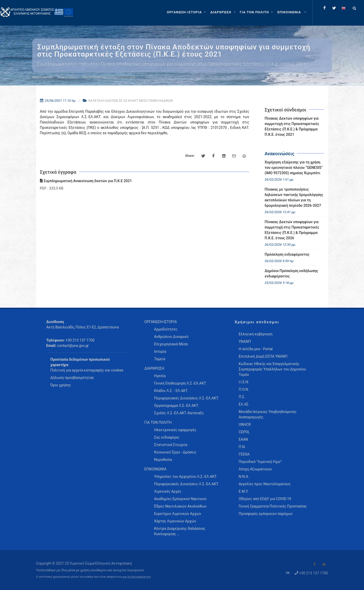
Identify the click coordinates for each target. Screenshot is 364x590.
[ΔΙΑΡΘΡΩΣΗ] (223, 12)
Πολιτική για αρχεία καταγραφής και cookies (87, 370)
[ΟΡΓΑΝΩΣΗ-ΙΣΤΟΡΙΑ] (187, 12)
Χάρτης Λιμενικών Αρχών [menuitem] (175, 521)
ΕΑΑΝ (243, 439)
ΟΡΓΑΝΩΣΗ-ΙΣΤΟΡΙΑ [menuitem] (161, 322)
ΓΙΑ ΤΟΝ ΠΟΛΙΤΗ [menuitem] (158, 422)
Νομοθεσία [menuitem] (163, 460)
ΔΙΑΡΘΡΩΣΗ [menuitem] (154, 368)
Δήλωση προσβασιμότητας (72, 378)
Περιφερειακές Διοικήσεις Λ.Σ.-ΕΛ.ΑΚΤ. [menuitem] (187, 398)
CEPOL (244, 432)
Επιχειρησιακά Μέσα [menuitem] (171, 344)
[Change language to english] (344, 8)
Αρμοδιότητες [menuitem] (166, 329)
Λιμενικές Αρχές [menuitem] (168, 491)
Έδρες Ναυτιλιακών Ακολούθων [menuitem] (180, 506)
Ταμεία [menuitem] (160, 359)
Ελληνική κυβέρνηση (256, 334)
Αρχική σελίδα (42, 77)
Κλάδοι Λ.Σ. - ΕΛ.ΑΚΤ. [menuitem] (171, 391)
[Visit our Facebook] (315, 564)
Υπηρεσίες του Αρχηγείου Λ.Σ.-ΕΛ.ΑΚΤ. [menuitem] (186, 477)
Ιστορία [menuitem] (160, 351)
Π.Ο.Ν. (244, 389)
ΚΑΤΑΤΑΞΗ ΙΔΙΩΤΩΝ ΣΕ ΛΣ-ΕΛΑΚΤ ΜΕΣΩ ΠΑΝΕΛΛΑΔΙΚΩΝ (131, 101)
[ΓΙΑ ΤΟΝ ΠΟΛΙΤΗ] (257, 12)
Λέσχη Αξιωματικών (255, 469)
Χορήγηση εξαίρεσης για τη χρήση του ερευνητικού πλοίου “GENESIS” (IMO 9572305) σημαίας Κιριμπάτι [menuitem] (294, 168)
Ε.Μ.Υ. (244, 491)
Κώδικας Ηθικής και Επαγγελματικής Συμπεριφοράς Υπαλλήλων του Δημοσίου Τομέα (272, 369)
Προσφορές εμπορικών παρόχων (266, 514)
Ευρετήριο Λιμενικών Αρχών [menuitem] (178, 514)
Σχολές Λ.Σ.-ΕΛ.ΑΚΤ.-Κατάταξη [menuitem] (179, 413)
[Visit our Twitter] (324, 564)
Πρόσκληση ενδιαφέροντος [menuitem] (287, 254)
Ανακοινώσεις (68, 77)
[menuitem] (292, 12)
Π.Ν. (242, 447)
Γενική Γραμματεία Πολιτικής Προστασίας (273, 506)
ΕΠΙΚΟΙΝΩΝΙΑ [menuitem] (155, 469)
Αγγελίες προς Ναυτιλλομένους (265, 484)
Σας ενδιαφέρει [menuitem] (167, 437)
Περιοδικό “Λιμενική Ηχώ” (260, 462)
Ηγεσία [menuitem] (160, 376)
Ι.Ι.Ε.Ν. (244, 382)
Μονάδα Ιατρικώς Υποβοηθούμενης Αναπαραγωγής (268, 414)
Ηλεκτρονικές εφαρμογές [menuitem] (175, 430)
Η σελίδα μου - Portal (256, 349)
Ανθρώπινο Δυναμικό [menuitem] (171, 337)
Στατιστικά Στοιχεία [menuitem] (171, 445)
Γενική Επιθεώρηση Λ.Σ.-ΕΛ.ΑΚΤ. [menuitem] (180, 383)
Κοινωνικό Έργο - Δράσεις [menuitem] (175, 452)
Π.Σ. (242, 397)
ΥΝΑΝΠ (245, 341)
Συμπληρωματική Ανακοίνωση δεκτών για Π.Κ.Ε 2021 (86, 181)
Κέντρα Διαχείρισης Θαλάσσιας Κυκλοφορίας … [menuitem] (180, 531)
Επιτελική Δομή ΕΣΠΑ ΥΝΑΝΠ (263, 356)
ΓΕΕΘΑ (244, 454)
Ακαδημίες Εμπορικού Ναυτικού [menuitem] (180, 499)
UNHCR (245, 425)
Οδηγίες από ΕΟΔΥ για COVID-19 (265, 499)
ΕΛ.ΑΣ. (244, 404)
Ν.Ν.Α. (244, 477)
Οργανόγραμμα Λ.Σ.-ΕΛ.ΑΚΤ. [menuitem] (177, 406)
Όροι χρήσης (61, 385)
